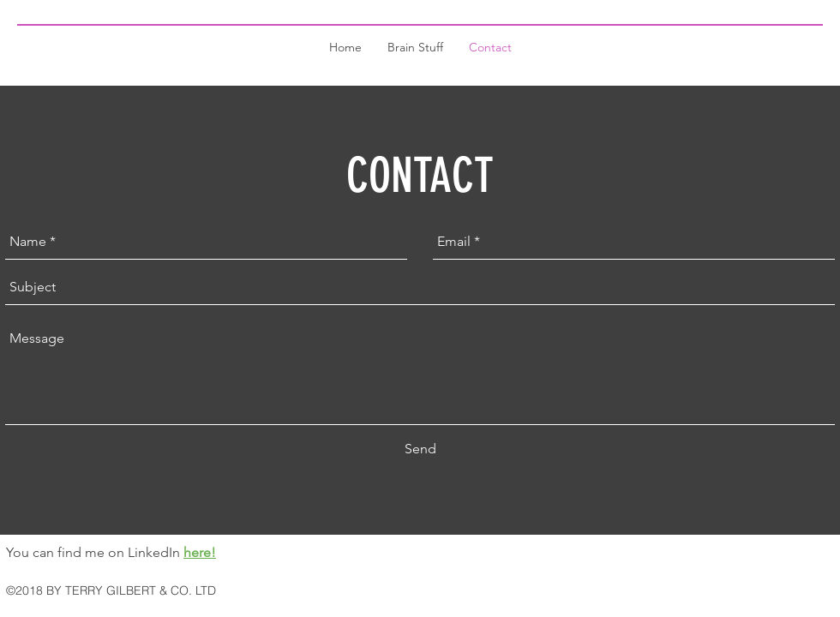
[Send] (420, 449)
